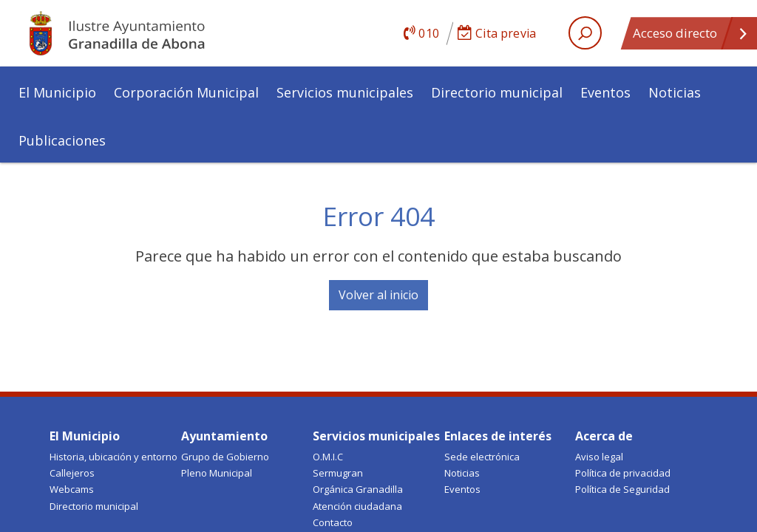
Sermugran (338, 473)
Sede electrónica (482, 457)
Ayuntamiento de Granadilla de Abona (138, 33)
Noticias (675, 92)
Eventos (605, 92)
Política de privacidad (623, 473)
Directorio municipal (497, 92)
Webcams (72, 489)
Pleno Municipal (217, 473)
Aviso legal (599, 457)
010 (421, 33)
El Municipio (57, 92)
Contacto (333, 522)
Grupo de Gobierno (225, 457)
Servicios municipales (345, 92)
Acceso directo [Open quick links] (691, 37)
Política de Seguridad (622, 489)
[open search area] (585, 33)
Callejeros (72, 473)
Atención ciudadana (357, 506)
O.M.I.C (328, 457)
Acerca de (604, 436)
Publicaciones (62, 140)
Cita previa (497, 33)
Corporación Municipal (186, 92)
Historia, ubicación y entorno (113, 457)
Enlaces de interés (498, 436)
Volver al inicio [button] (378, 295)
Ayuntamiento (224, 436)
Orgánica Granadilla (358, 489)
